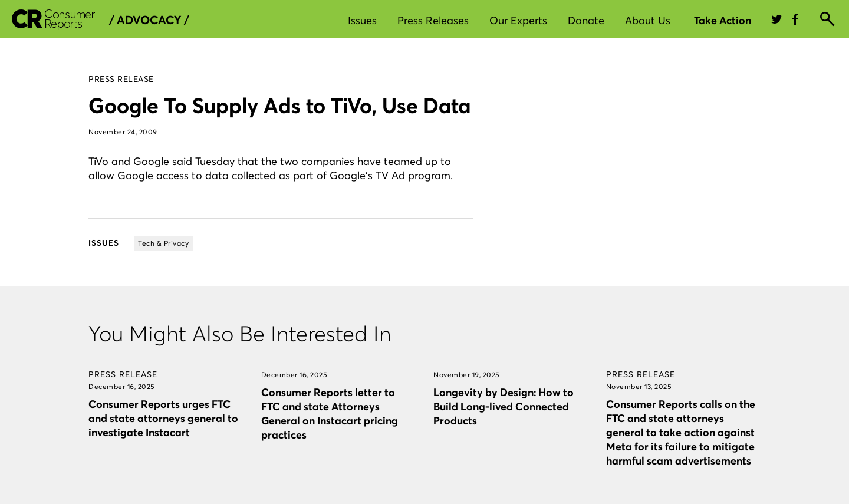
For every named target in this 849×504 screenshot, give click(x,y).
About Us (648, 20)
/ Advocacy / (149, 20)
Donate (586, 20)
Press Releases (433, 20)
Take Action (723, 20)
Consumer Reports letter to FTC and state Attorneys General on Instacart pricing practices (330, 414)
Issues (362, 20)
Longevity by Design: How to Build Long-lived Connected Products (504, 406)
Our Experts (518, 20)
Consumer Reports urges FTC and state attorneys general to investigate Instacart (163, 418)
